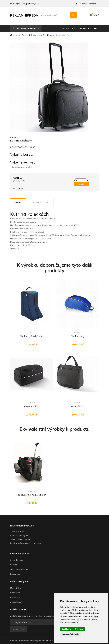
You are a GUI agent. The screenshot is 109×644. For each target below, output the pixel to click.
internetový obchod (28, 641)
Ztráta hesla (16, 602)
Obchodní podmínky (19, 569)
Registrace (15, 597)
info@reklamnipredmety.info (26, 3)
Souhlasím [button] (66, 629)
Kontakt (93, 28)
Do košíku (81, 184)
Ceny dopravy (17, 560)
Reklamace (15, 574)
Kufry (50, 35)
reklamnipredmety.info (22, 526)
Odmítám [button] (79, 629)
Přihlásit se (15, 593)
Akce (66, 28)
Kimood (14, 138)
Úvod (14, 35)
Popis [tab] (18, 202)
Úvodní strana (17, 588)
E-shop (13, 641)
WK (31, 333)
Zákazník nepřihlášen (86, 4)
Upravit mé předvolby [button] (71, 634)
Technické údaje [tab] (40, 202)
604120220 (24, 539)
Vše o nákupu (79, 28)
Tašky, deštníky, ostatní (33, 35)
